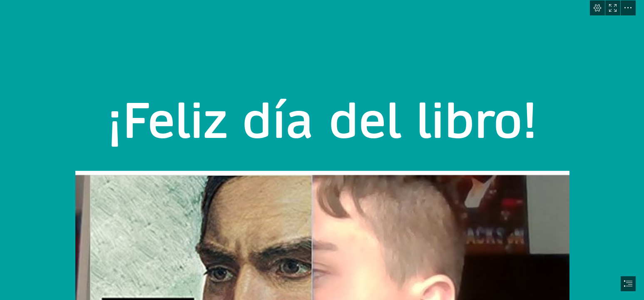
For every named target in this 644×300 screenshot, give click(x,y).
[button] (597, 8)
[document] (322, 150)
